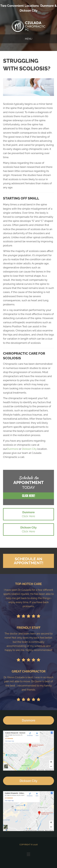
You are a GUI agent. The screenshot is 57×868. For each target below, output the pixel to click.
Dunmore (47, 6)
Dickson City (29, 11)
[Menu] (28, 854)
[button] (28, 496)
